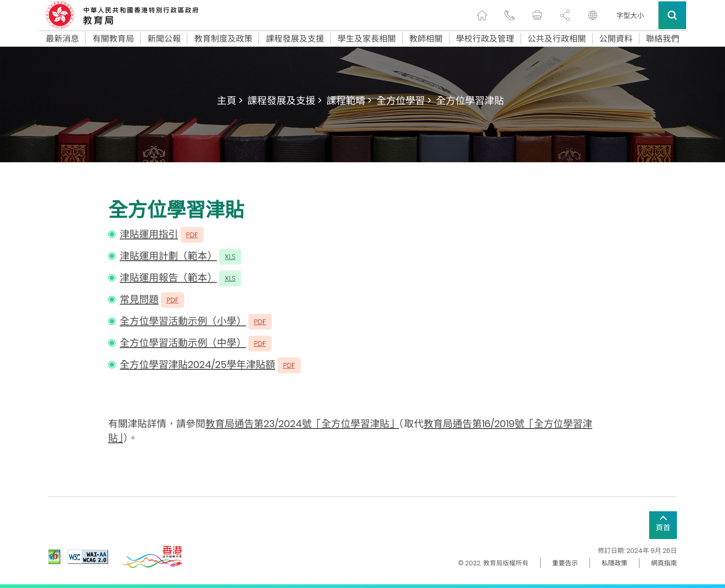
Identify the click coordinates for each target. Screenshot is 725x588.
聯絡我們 (663, 39)
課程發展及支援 (295, 39)
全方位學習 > (404, 101)
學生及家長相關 (367, 39)
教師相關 (426, 39)
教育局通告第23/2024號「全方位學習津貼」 (302, 424)
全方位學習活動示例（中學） (183, 343)
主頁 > (230, 101)
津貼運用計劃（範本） (168, 256)
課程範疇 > (349, 101)
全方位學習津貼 (470, 101)
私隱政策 (614, 563)
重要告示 (565, 563)
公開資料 (616, 39)
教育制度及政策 (223, 39)
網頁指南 (664, 563)
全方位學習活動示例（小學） (183, 321)
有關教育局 (113, 39)
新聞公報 (164, 39)
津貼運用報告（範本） (168, 278)
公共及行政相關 (557, 39)
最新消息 (62, 39)
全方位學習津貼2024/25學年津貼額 (197, 364)
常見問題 (139, 299)
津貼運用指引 (149, 234)
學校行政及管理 (485, 39)
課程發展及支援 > (285, 101)
